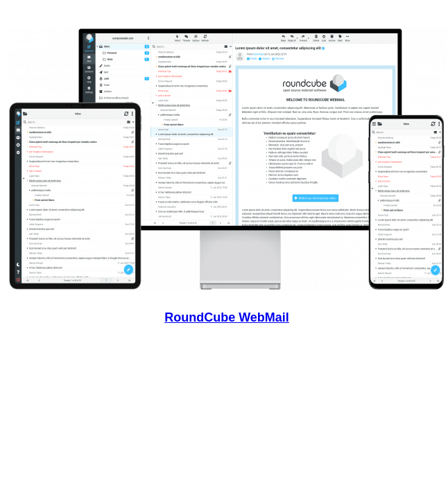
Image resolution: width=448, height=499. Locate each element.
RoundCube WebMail (227, 317)
